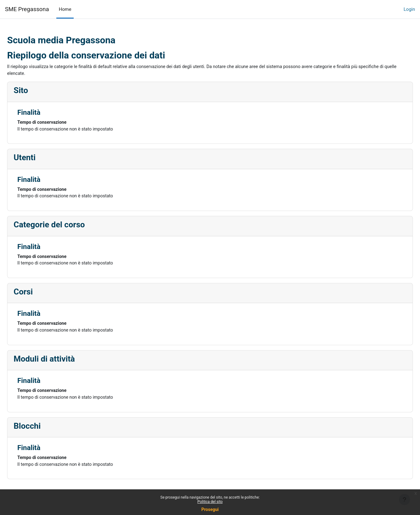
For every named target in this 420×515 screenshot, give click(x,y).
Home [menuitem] (65, 9)
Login (409, 9)
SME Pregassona (27, 9)
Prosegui (210, 509)
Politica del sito (210, 502)
